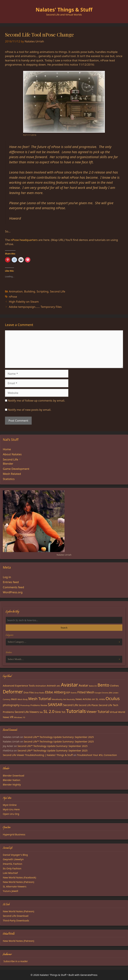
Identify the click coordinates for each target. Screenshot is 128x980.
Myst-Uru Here (11, 809)
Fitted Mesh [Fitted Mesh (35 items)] (86, 692)
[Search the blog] (64, 620)
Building (30, 291)
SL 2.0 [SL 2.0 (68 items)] (49, 711)
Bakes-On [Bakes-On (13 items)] (93, 686)
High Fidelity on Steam (24, 302)
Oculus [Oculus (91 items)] (113, 698)
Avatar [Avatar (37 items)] (83, 685)
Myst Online (10, 805)
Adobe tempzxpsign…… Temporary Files (35, 307)
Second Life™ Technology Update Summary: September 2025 (59, 737)
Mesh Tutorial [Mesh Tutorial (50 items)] (40, 699)
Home (7, 449)
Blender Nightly (12, 784)
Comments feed (13, 587)
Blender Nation (12, 780)
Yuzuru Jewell (10, 891)
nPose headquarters (24, 240)
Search (64, 628)
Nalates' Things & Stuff (64, 10)
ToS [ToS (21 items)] (63, 712)
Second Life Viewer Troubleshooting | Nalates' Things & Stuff (38, 755)
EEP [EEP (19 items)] (68, 693)
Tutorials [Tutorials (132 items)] (76, 711)
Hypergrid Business (14, 834)
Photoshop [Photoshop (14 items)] (25, 705)
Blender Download (13, 775)
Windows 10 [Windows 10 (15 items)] (19, 717)
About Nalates (12, 454)
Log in (7, 577)
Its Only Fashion (12, 868)
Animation (16, 291)
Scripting (43, 291)
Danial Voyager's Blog (15, 855)
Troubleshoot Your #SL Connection (97, 755)
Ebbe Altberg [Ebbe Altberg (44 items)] (55, 692)
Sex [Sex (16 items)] (41, 712)
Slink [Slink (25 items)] (58, 712)
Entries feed (11, 582)
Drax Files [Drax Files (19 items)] (29, 693)
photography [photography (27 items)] (11, 705)
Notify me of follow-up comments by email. (36, 400)
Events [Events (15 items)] (74, 693)
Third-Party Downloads (16, 920)
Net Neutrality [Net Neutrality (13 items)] (69, 699)
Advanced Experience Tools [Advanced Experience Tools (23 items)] (19, 686)
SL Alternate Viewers (15, 886)
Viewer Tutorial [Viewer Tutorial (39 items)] (98, 712)
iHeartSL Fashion (12, 864)
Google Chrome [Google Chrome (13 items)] (102, 693)
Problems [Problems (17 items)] (35, 705)
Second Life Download (16, 916)
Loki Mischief (10, 873)
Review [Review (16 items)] (44, 705)
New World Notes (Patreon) (18, 882)
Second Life (58, 291)
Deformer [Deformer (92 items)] (13, 692)
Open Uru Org (11, 814)
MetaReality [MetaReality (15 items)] (57, 699)
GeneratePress (89, 975)
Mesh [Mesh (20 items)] (14, 699)
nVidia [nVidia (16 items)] (102, 699)
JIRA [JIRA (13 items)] (110, 693)
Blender (8, 464)
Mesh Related (12, 474)
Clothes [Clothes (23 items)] (114, 686)
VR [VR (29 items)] (12, 717)
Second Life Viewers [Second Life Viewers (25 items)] (27, 712)
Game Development (16, 469)
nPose (13, 297)
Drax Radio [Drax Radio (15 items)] (39, 693)
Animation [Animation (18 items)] (41, 686)
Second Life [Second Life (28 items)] (70, 705)
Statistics (9, 479)
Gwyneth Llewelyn (13, 859)
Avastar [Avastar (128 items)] (70, 685)
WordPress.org (13, 592)
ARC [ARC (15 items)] (58, 686)
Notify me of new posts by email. (29, 410)
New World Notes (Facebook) (19, 877)
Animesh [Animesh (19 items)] (51, 686)
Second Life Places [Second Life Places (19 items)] (88, 705)
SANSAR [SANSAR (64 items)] (55, 705)
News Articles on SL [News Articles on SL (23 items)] (87, 699)
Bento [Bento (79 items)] (103, 685)
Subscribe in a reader (16, 961)
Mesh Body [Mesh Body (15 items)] (22, 699)
